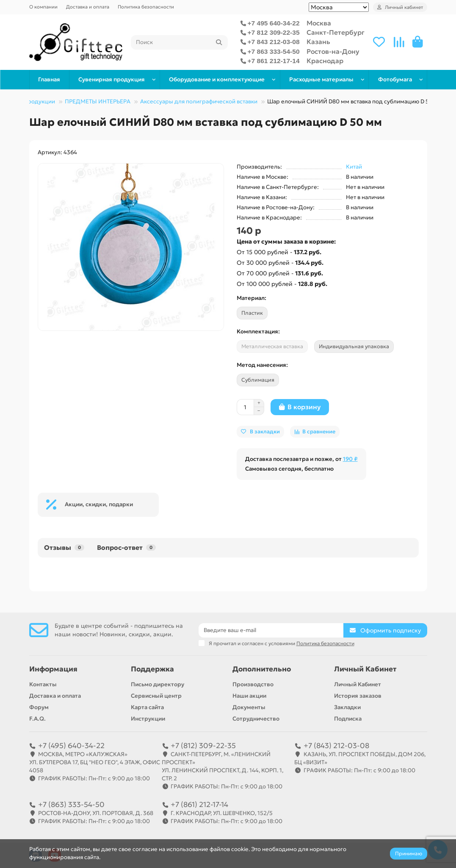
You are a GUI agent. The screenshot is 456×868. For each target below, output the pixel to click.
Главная (49, 79)
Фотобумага (395, 79)
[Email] (271, 630)
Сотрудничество (256, 719)
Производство (253, 684)
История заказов (358, 696)
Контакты (43, 684)
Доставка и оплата (88, 7)
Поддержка (152, 669)
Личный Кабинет (365, 669)
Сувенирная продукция (112, 79)
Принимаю (409, 853)
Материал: (251, 298)
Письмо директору (158, 684)
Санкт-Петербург (336, 32)
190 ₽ (350, 459)
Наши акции (249, 696)
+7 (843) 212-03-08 (336, 746)
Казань (318, 42)
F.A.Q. (37, 719)
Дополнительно (262, 669)
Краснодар (325, 61)
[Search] (179, 42)
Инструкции (148, 719)
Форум (39, 707)
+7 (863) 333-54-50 (71, 804)
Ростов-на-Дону (333, 51)
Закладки (347, 707)
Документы (249, 707)
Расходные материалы (321, 79)
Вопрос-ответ (126, 548)
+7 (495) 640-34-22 (71, 746)
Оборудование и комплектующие (217, 79)
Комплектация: (258, 331)
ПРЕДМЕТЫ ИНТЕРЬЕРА (98, 101)
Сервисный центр (156, 696)
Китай (354, 167)
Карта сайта (147, 707)
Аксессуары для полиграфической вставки (199, 101)
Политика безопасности (146, 7)
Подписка (348, 719)
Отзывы (64, 548)
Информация (53, 669)
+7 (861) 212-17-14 (199, 804)
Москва (319, 23)
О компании (43, 7)
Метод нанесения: (262, 365)
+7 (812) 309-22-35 (203, 746)
